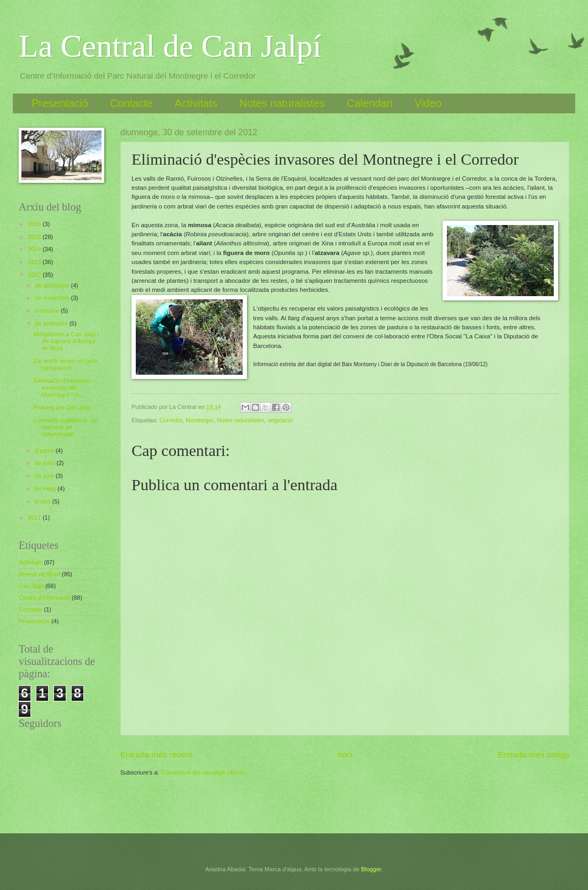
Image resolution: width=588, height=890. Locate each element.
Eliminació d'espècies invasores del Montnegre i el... (62, 388)
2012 (35, 275)
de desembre (53, 285)
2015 (35, 237)
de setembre (52, 323)
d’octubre (48, 311)
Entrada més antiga (533, 754)
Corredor (171, 420)
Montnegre (200, 420)
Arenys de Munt (39, 574)
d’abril (44, 501)
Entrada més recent (156, 754)
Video (428, 103)
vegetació (280, 420)
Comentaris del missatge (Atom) (203, 772)
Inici (345, 754)
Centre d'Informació (44, 598)
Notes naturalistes (282, 103)
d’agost (45, 451)
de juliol (45, 463)
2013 (35, 262)
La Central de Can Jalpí (170, 46)
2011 (35, 517)
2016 (35, 224)
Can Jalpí (31, 586)
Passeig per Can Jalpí (63, 407)
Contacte (131, 103)
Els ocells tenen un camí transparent (66, 364)
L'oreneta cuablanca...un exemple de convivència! (66, 427)
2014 (35, 249)
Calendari (370, 103)
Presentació (60, 103)
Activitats (196, 103)
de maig (46, 489)
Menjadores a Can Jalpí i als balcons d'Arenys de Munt (66, 341)
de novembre (53, 298)
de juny (45, 476)
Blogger (371, 869)
